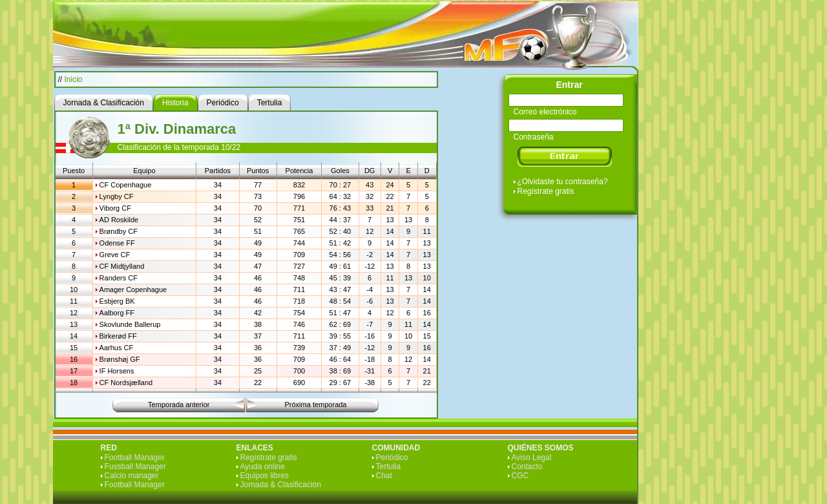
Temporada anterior (179, 404)
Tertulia (389, 467)
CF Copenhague (126, 185)
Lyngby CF (117, 196)
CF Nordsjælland (126, 383)
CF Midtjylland (122, 266)
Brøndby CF (119, 231)
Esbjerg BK (117, 301)
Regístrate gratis (546, 191)
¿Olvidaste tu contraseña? (563, 182)
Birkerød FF (118, 336)
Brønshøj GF (120, 359)
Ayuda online (263, 467)
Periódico (392, 457)
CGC (520, 476)
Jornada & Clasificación (281, 485)
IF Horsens (117, 371)
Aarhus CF (117, 348)
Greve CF (115, 255)
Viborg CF (115, 208)
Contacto (527, 467)
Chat (384, 476)
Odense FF (117, 243)
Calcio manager (132, 476)
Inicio (74, 79)
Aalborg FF (117, 313)
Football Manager (135, 457)
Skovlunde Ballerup (130, 324)
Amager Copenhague (133, 289)
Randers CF (119, 278)
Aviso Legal (532, 457)
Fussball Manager (135, 467)
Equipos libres (265, 476)
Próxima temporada (316, 404)
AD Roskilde (119, 220)
